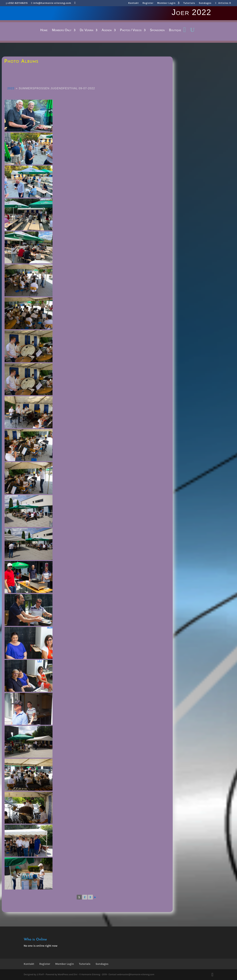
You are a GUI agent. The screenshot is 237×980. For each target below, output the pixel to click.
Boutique (175, 30)
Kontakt (134, 3)
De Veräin (87, 30)
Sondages (205, 3)
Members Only (62, 30)
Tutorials (189, 3)
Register (148, 3)
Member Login (166, 3)
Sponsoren (157, 30)
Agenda (107, 30)
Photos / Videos (131, 30)
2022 (11, 88)
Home (44, 30)
